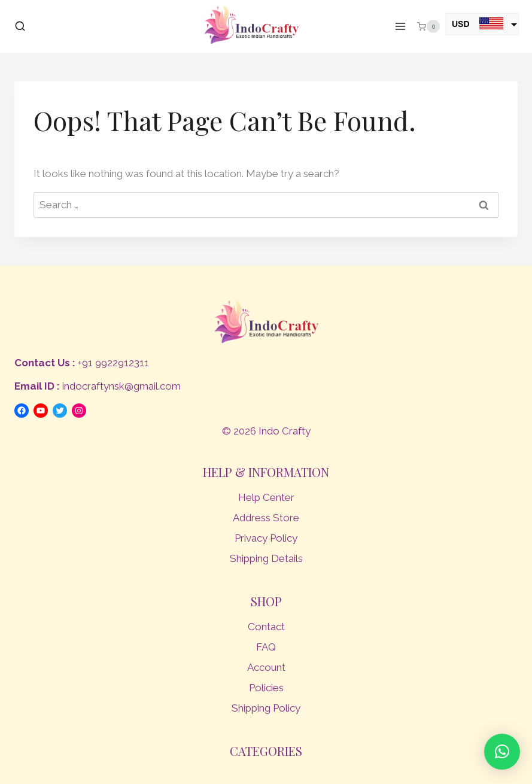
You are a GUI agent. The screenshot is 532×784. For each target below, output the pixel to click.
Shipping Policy (266, 708)
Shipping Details (266, 558)
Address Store (266, 518)
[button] (502, 752)
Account (266, 667)
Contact (266, 627)
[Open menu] (401, 27)
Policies (266, 688)
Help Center (266, 497)
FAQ (266, 647)
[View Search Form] (20, 27)
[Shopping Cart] (428, 26)
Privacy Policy (266, 538)
